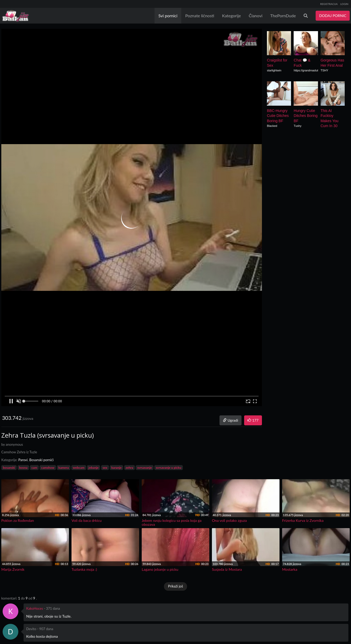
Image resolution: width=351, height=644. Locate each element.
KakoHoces (35, 608)
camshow (48, 468)
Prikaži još (175, 586)
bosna (23, 468)
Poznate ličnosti (200, 16)
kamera (64, 468)
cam (34, 468)
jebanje (94, 468)
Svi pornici (168, 16)
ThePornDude (283, 16)
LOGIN (344, 4)
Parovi (23, 460)
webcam (79, 468)
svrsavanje (145, 468)
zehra (130, 468)
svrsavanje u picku (169, 468)
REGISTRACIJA (329, 4)
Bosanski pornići (42, 460)
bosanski (9, 468)
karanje (116, 468)
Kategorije (232, 16)
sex (105, 468)
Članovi (255, 16)
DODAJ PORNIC (333, 16)
